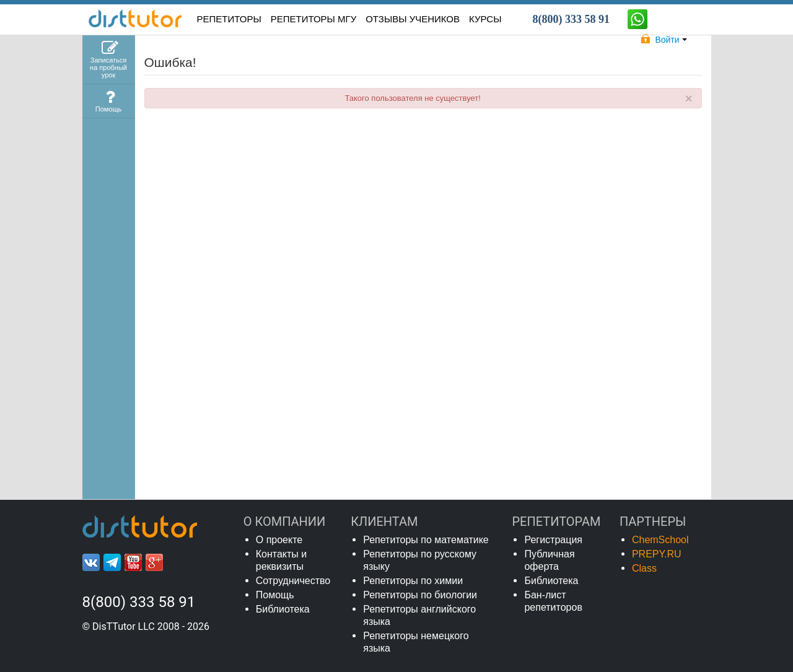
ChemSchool (660, 540)
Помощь (275, 595)
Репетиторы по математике (426, 540)
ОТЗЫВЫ (413, 19)
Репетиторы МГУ (314, 19)
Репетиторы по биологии (420, 595)
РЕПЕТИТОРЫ (229, 19)
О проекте (279, 540)
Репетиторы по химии (413, 581)
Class (644, 568)
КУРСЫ (485, 19)
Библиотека (283, 609)
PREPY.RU (657, 554)
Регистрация (553, 540)
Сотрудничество (293, 581)
